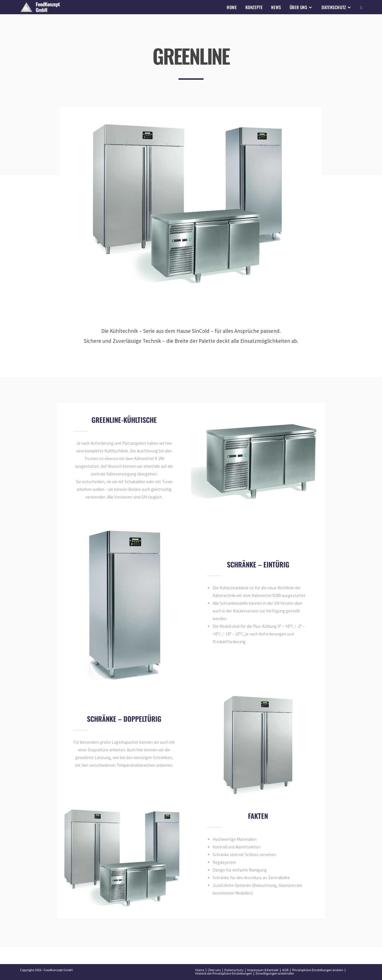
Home (200, 970)
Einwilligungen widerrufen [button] (275, 973)
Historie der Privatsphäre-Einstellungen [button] (224, 973)
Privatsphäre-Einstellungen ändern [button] (318, 970)
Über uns (214, 970)
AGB (285, 970)
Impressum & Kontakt (263, 970)
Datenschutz (234, 970)
